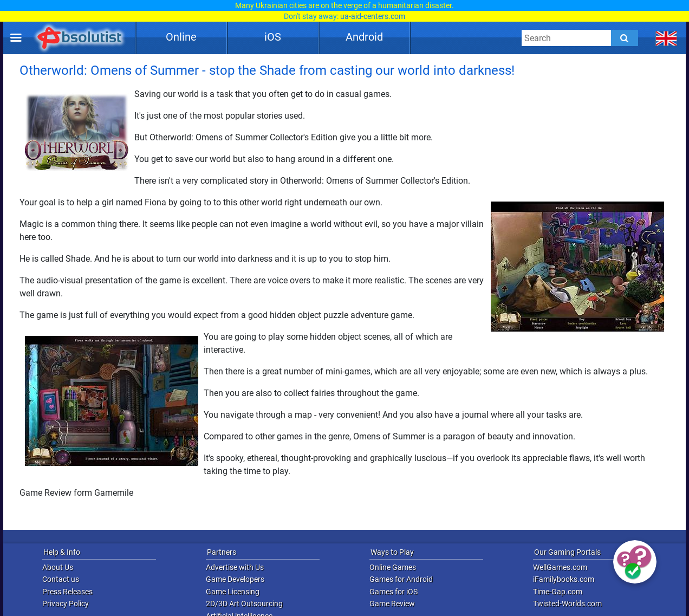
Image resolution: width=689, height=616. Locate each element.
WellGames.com (560, 567)
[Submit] (625, 38)
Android (364, 37)
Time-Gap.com (558, 592)
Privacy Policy (66, 604)
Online (181, 37)
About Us (58, 567)
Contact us (61, 579)
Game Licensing (233, 592)
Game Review (392, 604)
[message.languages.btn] (667, 38)
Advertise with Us (235, 567)
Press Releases (67, 592)
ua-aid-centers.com (373, 16)
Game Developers (235, 579)
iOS (273, 37)
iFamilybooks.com (564, 579)
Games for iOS (394, 592)
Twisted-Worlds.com (567, 604)
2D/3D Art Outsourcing (244, 604)
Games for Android (401, 579)
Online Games (393, 567)
